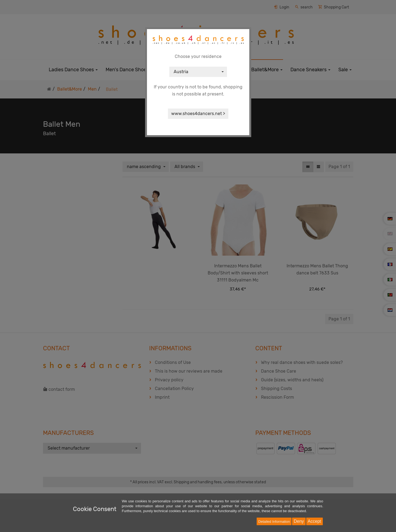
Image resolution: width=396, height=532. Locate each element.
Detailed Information (274, 522)
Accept (314, 521)
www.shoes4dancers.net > (198, 114)
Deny (299, 521)
